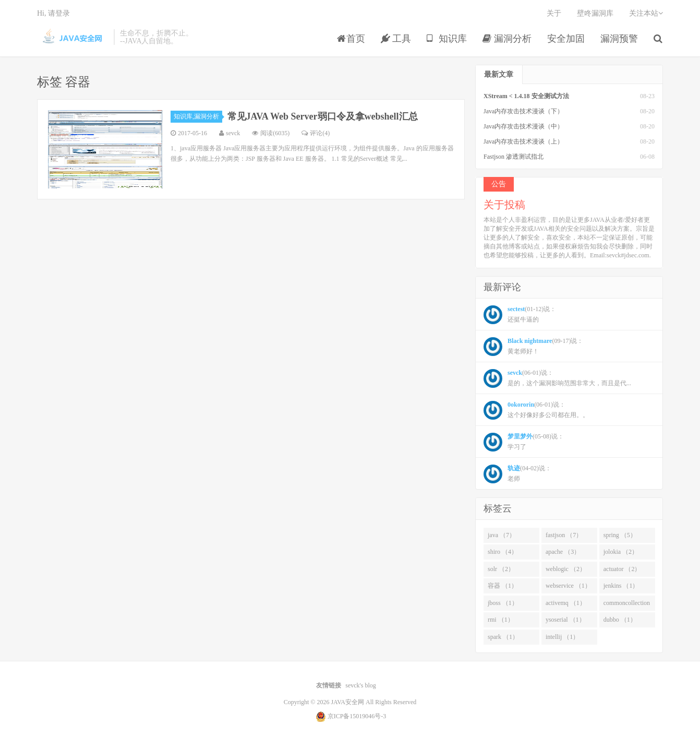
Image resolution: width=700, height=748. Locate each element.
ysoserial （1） (565, 620)
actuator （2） (622, 569)
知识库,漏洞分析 (198, 116)
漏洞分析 (507, 39)
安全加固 (566, 39)
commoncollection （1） (627, 605)
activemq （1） (566, 603)
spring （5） (620, 535)
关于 (554, 13)
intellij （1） (562, 637)
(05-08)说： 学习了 (524, 442)
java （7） (502, 535)
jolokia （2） (621, 552)
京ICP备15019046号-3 (357, 716)
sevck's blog (361, 685)
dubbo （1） (620, 620)
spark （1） (503, 637)
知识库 (447, 39)
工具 (396, 39)
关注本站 (646, 13)
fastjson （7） (564, 535)
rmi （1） (501, 620)
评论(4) (316, 133)
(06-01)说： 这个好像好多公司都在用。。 (536, 410)
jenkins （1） (621, 586)
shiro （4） (503, 552)
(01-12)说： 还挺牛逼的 (520, 315)
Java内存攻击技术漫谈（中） (523, 126)
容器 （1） (503, 586)
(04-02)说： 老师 (517, 474)
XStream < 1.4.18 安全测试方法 (526, 96)
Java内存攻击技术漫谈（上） (523, 141)
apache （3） (563, 552)
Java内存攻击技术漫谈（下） (523, 111)
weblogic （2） (566, 569)
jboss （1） (503, 603)
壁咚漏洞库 (595, 13)
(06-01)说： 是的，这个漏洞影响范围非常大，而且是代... (557, 378)
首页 (351, 39)
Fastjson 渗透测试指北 (514, 157)
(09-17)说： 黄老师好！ (533, 347)
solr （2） (501, 569)
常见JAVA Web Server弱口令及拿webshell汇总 (323, 116)
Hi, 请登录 (53, 13)
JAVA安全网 (73, 37)
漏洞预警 (619, 39)
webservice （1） (568, 586)
